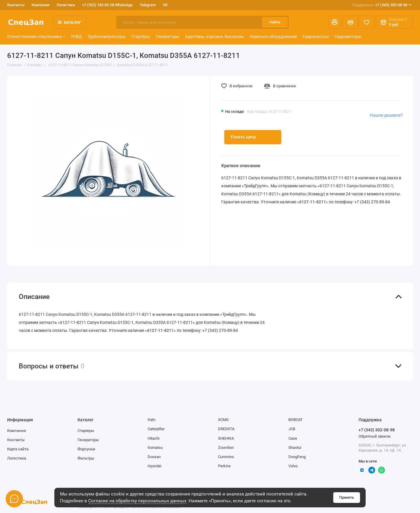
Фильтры (86, 458)
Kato (151, 420)
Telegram (148, 5)
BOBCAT (296, 420)
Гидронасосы (316, 37)
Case (293, 438)
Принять (347, 497)
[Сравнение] (350, 22)
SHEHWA (226, 438)
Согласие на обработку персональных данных (137, 501)
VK (165, 5)
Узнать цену (243, 137)
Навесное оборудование (273, 37)
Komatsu (155, 448)
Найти (275, 22)
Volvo (293, 466)
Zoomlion (226, 448)
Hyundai (154, 466)
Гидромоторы (348, 37)
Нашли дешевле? (386, 115)
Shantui (295, 448)
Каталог (70, 22)
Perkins (224, 466)
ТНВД (76, 37)
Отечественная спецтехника (36, 37)
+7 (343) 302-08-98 (382, 5)
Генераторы (168, 37)
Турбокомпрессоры (107, 37)
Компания (40, 5)
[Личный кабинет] (335, 22)
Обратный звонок (375, 436)
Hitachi (154, 438)
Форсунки (86, 449)
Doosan (154, 457)
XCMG (223, 420)
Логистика (66, 5)
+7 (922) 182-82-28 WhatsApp (107, 5)
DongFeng (297, 457)
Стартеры (141, 37)
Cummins (226, 457)
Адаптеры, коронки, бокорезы (214, 37)
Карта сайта (18, 449)
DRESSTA (226, 429)
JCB (292, 429)
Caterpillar (156, 429)
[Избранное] (367, 22)
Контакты (16, 5)
